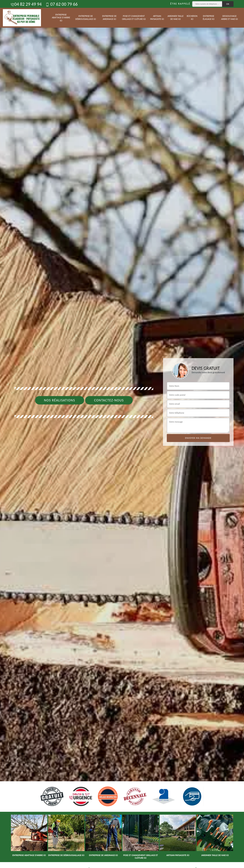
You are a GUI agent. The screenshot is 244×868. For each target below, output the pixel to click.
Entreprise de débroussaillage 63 (86, 18)
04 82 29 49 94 (26, 4)
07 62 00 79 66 (61, 4)
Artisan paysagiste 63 (157, 18)
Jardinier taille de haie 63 (175, 18)
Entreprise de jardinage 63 (109, 18)
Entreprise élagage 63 (209, 18)
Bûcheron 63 (192, 18)
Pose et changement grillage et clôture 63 (134, 18)
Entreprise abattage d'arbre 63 (61, 18)
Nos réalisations (60, 400)
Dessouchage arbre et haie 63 (230, 18)
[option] (122, 434)
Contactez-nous (109, 400)
